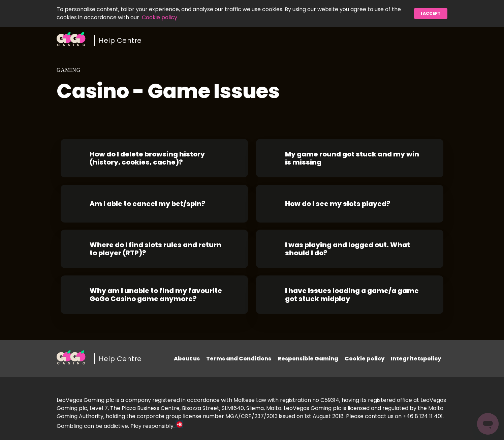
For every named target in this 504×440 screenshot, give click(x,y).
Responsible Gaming (308, 359)
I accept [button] (431, 13)
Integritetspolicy (416, 359)
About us (187, 359)
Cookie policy (160, 17)
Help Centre (120, 40)
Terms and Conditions (239, 359)
